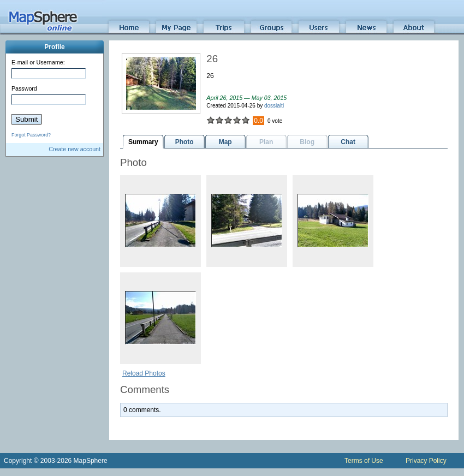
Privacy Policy (426, 461)
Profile (54, 47)
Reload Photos (144, 373)
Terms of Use (364, 461)
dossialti (274, 106)
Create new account (75, 149)
